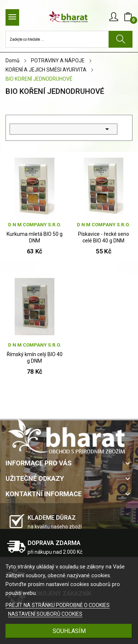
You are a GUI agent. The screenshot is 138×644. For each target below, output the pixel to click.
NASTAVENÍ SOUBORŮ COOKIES (45, 614)
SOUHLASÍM (69, 631)
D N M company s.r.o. (35, 225)
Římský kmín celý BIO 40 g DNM (35, 358)
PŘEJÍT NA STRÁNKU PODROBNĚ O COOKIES (58, 605)
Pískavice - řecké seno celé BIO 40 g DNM (104, 237)
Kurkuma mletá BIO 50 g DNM (35, 237)
